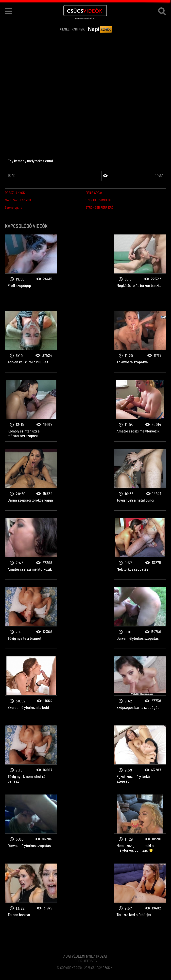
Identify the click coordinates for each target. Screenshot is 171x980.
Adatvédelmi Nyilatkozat (85, 956)
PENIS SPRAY (94, 193)
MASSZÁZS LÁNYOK (18, 200)
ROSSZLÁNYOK (15, 193)
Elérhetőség (86, 961)
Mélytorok (31, 265)
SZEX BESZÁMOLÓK (99, 200)
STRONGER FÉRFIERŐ (100, 208)
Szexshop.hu (14, 208)
